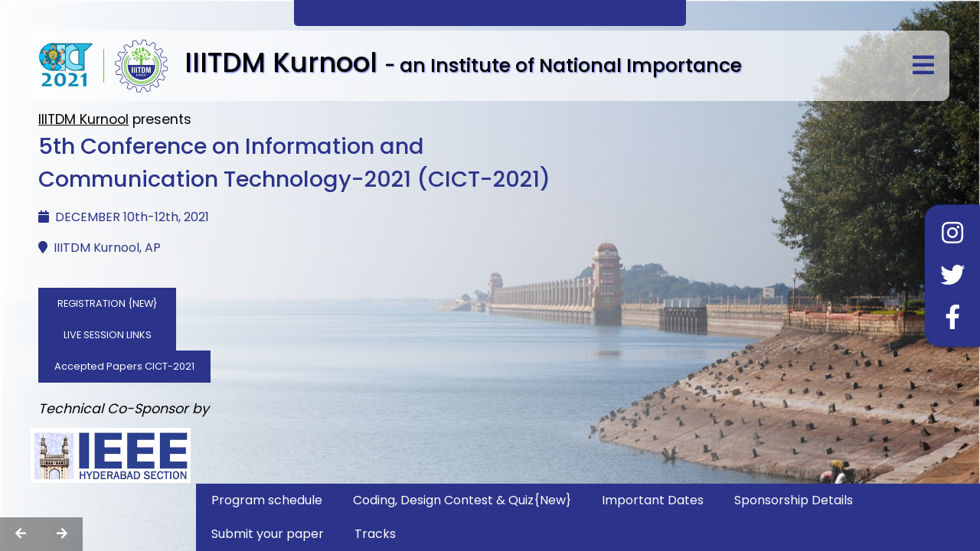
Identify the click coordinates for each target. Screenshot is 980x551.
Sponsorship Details (794, 500)
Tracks (375, 534)
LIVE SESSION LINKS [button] (108, 335)
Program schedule (267, 500)
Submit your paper (268, 534)
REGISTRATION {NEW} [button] (108, 303)
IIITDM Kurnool (83, 119)
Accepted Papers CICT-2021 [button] (124, 366)
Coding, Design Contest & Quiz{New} (462, 500)
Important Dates (653, 500)
